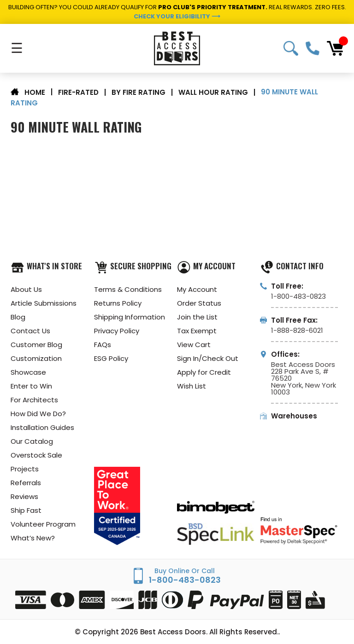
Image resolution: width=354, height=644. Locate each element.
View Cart (194, 345)
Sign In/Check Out (208, 358)
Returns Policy (118, 303)
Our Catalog (32, 441)
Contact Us (30, 331)
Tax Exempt (197, 331)
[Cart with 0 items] (335, 48)
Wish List (192, 386)
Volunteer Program (43, 524)
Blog (18, 317)
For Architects (34, 400)
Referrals (26, 483)
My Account (197, 289)
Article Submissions (44, 303)
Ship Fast (26, 510)
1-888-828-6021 (297, 330)
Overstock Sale (36, 455)
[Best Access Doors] (177, 48)
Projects (25, 469)
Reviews (24, 496)
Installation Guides (42, 427)
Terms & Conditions (128, 289)
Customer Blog (36, 345)
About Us (26, 289)
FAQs (103, 345)
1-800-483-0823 (313, 48)
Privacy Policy (117, 331)
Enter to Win (31, 386)
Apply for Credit (204, 372)
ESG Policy (111, 358)
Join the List (197, 317)
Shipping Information (130, 317)
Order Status (199, 303)
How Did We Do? (38, 414)
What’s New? (33, 538)
